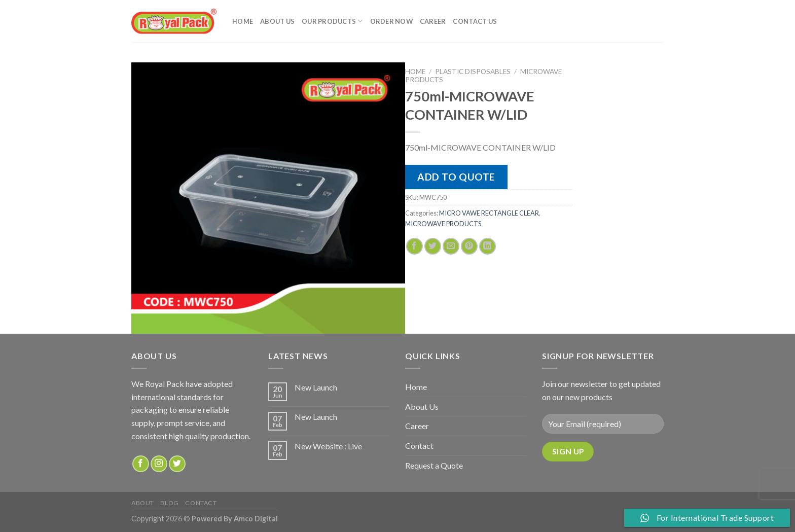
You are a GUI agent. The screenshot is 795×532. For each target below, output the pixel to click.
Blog (169, 503)
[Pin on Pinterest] (469, 246)
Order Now (391, 21)
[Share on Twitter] (433, 246)
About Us (277, 21)
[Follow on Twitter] (177, 464)
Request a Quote (434, 465)
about (143, 503)
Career (433, 21)
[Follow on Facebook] (141, 464)
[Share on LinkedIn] (487, 246)
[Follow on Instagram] (159, 464)
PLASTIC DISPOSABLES (473, 72)
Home (243, 21)
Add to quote (456, 177)
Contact (419, 446)
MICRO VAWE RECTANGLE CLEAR (489, 213)
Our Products (332, 21)
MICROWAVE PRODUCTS (443, 224)
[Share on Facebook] (414, 246)
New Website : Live (328, 446)
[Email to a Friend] (451, 246)
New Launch (316, 387)
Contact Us (475, 21)
